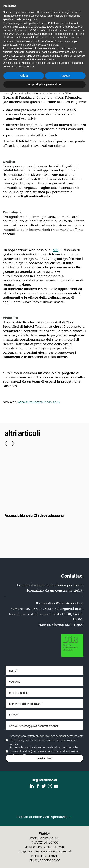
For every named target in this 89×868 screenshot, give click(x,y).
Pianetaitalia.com (42, 856)
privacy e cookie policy (44, 860)
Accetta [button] (65, 76)
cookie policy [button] (29, 19)
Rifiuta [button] (24, 76)
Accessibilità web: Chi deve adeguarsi (34, 515)
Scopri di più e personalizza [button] (44, 84)
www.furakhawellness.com (39, 402)
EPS (56, 250)
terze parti (60, 23)
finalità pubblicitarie (43, 38)
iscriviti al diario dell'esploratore (42, 817)
